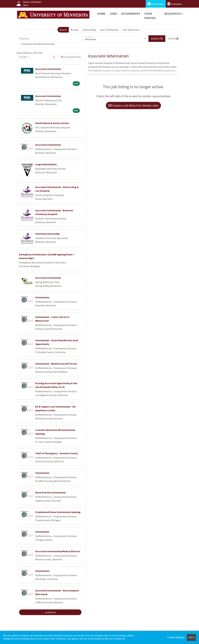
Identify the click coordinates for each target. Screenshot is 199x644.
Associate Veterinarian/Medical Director (58, 551)
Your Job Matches (110, 30)
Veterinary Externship (47, 234)
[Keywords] (50, 39)
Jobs (113, 14)
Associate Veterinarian (48, 69)
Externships (131, 14)
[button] (173, 39)
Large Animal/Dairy (46, 164)
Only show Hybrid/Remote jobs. (38, 44)
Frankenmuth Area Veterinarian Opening (58, 512)
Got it (191, 637)
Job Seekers (156, 4)
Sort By (23, 57)
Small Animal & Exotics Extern (52, 123)
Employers (175, 4)
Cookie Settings (176, 637)
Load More (50, 612)
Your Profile (150, 16)
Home (101, 14)
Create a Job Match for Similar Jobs (133, 105)
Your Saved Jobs (131, 30)
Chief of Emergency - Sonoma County (57, 453)
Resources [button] (173, 14)
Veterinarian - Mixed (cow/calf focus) (56, 364)
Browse (75, 30)
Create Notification (71, 57)
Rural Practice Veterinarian (51, 492)
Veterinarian (42, 297)
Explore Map (89, 30)
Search (63, 30)
